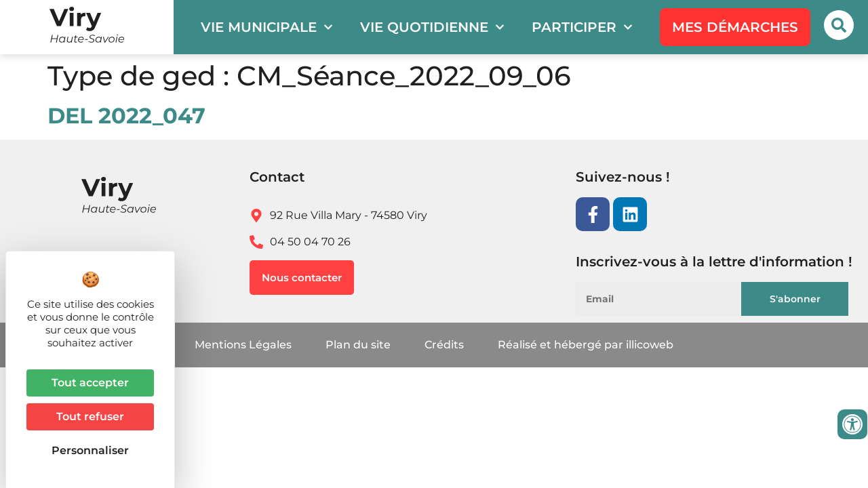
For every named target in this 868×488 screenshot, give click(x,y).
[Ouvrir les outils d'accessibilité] (852, 424)
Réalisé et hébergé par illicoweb (586, 345)
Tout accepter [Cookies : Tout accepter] (90, 383)
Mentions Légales (243, 345)
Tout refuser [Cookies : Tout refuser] (90, 416)
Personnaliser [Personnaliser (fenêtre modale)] (90, 450)
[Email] (674, 299)
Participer (582, 27)
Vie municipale (267, 27)
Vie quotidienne (432, 27)
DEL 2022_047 (126, 116)
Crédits (444, 345)
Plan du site (358, 345)
